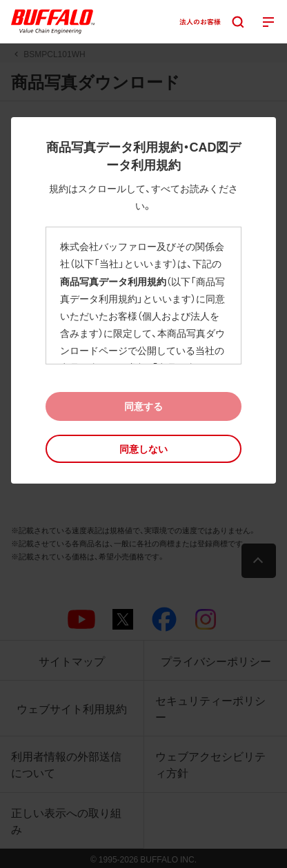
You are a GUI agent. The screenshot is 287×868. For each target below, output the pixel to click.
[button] (143, 449)
